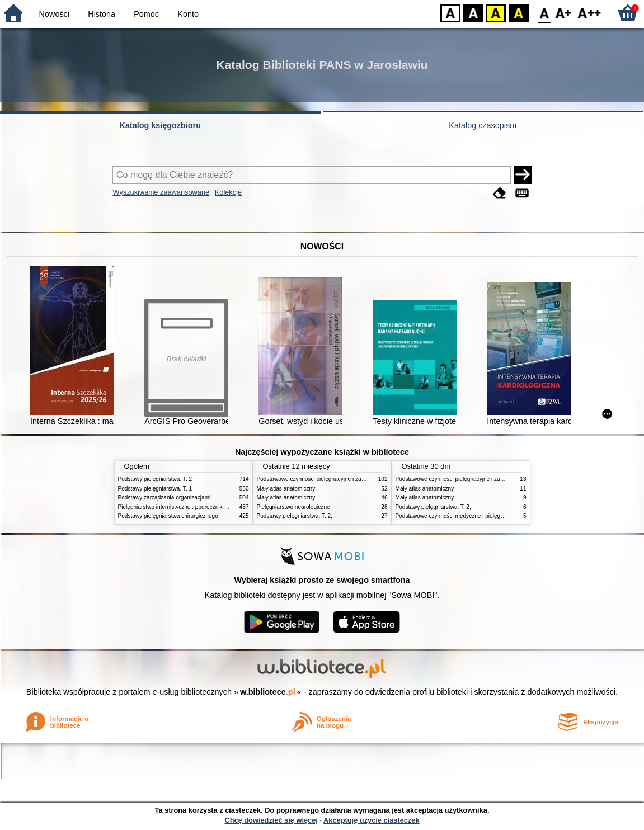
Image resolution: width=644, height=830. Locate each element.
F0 (544, 13)
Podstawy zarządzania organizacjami (164, 497)
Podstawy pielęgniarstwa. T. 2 (155, 479)
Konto (188, 14)
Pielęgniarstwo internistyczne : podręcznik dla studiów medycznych (202, 507)
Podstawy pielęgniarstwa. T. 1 (155, 489)
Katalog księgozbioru (160, 125)
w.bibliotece (268, 692)
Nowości (54, 14)
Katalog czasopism (483, 125)
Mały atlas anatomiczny (286, 489)
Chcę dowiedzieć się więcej (271, 820)
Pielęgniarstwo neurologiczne (293, 507)
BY (518, 13)
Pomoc (146, 14)
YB (495, 13)
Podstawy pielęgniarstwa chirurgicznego (168, 516)
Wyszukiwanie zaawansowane (161, 192)
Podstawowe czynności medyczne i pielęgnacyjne (458, 516)
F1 (564, 13)
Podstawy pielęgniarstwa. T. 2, (295, 516)
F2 (589, 13)
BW (473, 13)
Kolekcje (228, 192)
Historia (102, 14)
